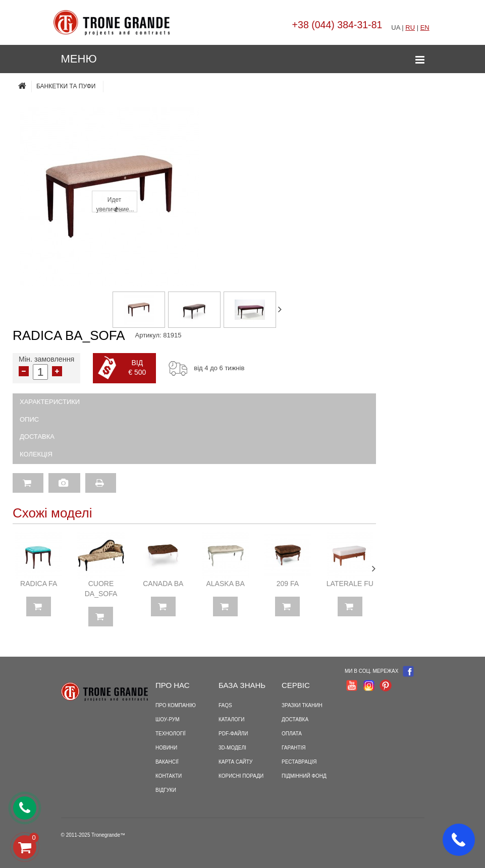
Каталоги (231, 719)
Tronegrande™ (108, 835)
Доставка (37, 437)
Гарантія (293, 748)
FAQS (225, 705)
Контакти (169, 776)
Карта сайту (235, 762)
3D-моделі (232, 748)
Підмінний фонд (304, 776)
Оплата (292, 734)
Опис (29, 419)
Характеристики (50, 402)
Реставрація (299, 762)
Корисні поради (241, 776)
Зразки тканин (302, 705)
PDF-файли (233, 734)
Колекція (36, 454)
